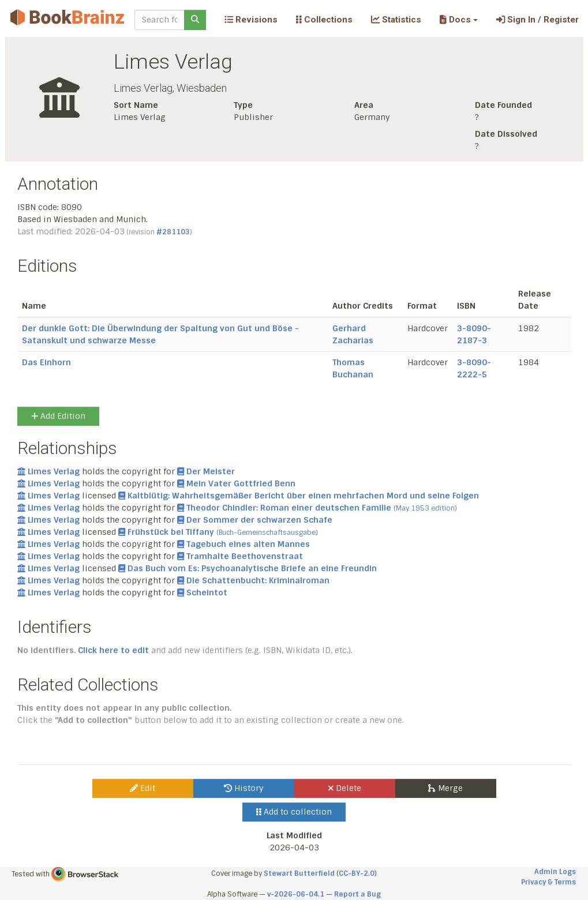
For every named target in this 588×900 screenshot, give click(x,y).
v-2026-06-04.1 (296, 894)
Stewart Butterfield (299, 873)
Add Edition (58, 416)
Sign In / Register (538, 20)
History (244, 788)
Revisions (251, 20)
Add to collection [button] (294, 812)
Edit (143, 788)
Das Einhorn (46, 362)
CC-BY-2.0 (357, 873)
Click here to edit (113, 650)
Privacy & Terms (548, 882)
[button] (458, 20)
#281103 (173, 232)
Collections (324, 20)
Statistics (396, 20)
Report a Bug (357, 894)
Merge (445, 788)
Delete (345, 788)
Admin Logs (555, 872)
